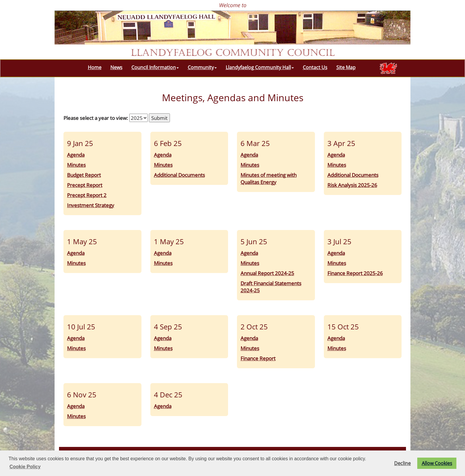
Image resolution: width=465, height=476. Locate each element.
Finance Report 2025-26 (355, 273)
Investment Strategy (91, 205)
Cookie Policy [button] (25, 467)
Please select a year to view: (96, 118)
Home (95, 67)
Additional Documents (179, 175)
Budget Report (84, 175)
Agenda (76, 155)
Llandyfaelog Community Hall (260, 67)
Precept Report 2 (87, 195)
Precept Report (85, 185)
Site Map (346, 67)
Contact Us (315, 67)
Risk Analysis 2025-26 (352, 185)
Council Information (155, 67)
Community (202, 67)
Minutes (76, 165)
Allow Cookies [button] (437, 463)
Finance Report (258, 358)
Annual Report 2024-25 (267, 273)
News (116, 67)
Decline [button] (402, 463)
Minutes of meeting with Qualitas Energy (269, 178)
